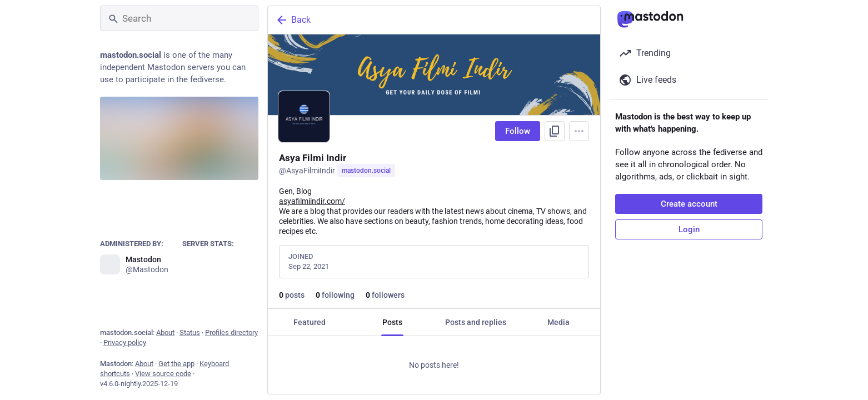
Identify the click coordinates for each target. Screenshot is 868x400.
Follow (518, 131)
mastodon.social (366, 171)
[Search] (179, 18)
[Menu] (579, 131)
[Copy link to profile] (555, 131)
